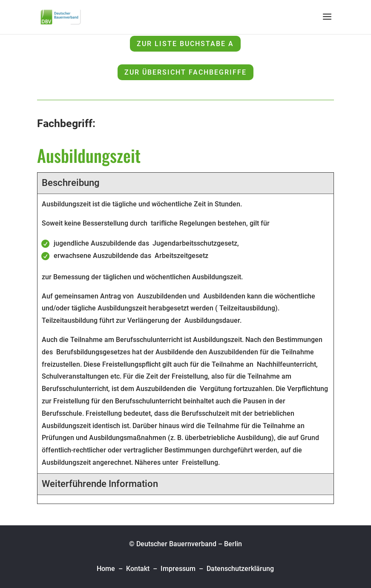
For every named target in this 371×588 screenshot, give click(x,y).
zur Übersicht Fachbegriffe (185, 72)
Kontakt (138, 569)
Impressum (178, 569)
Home (107, 569)
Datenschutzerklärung (240, 569)
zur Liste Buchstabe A (185, 44)
